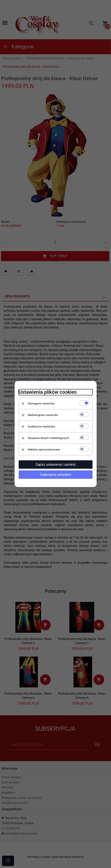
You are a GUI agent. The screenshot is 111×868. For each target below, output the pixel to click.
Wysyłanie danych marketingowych (49, 438)
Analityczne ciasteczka (41, 426)
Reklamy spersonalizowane (44, 450)
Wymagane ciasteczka (41, 403)
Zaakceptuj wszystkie (55, 475)
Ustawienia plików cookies (48, 392)
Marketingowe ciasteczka (43, 415)
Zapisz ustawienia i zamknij (55, 465)
